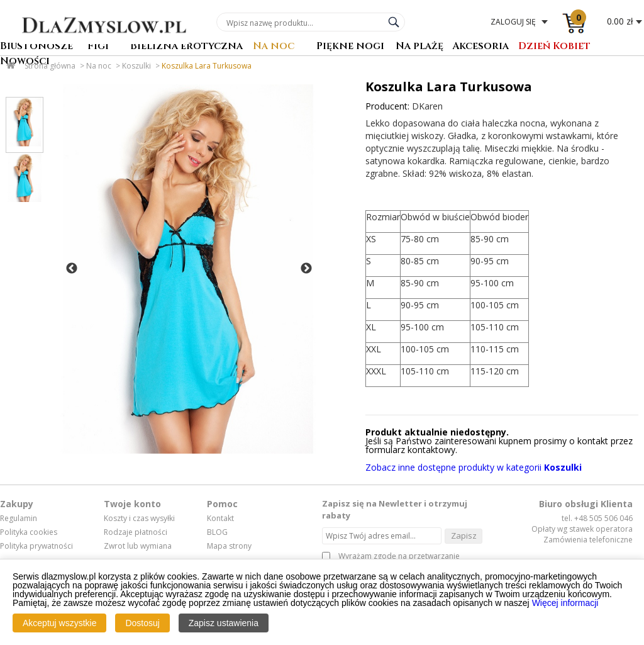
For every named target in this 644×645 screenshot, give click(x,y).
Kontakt (220, 519)
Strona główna (50, 66)
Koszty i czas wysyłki (139, 519)
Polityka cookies (29, 532)
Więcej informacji (565, 603)
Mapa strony (229, 546)
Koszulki (136, 66)
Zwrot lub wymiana (138, 546)
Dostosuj (142, 623)
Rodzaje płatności (136, 532)
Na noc (274, 47)
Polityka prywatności (36, 546)
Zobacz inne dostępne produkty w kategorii (474, 467)
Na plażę (419, 47)
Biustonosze (36, 47)
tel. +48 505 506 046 (597, 518)
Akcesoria (480, 47)
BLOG (217, 532)
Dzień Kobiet (554, 47)
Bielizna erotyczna (186, 47)
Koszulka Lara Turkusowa (207, 66)
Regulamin (19, 519)
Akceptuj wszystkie (59, 623)
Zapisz (464, 536)
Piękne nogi (350, 47)
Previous (72, 269)
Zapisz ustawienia (224, 623)
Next (306, 269)
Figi (98, 47)
